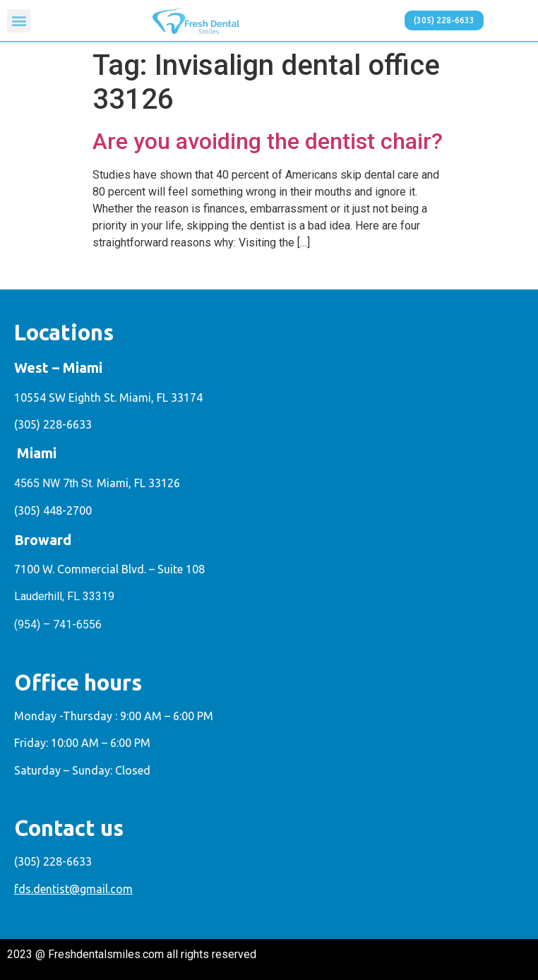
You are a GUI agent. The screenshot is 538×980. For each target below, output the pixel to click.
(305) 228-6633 (53, 424)
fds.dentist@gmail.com (73, 889)
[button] (19, 21)
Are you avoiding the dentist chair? (268, 141)
